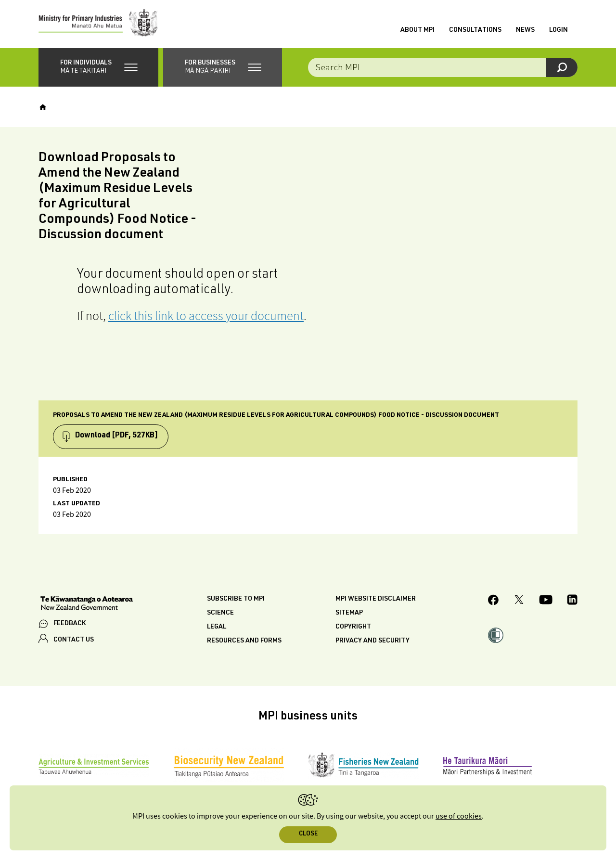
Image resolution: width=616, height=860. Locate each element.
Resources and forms (244, 641)
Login (558, 30)
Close (308, 834)
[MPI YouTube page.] (546, 601)
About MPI (417, 30)
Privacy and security (372, 641)
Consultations (475, 30)
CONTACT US (74, 640)
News (525, 30)
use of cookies (459, 816)
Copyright (353, 627)
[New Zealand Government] (87, 604)
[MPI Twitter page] (519, 601)
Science (220, 613)
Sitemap (349, 613)
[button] (98, 67)
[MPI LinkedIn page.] (572, 601)
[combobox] (443, 67)
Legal (217, 627)
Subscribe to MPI (236, 599)
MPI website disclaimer (376, 599)
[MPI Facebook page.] (494, 601)
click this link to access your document (206, 315)
